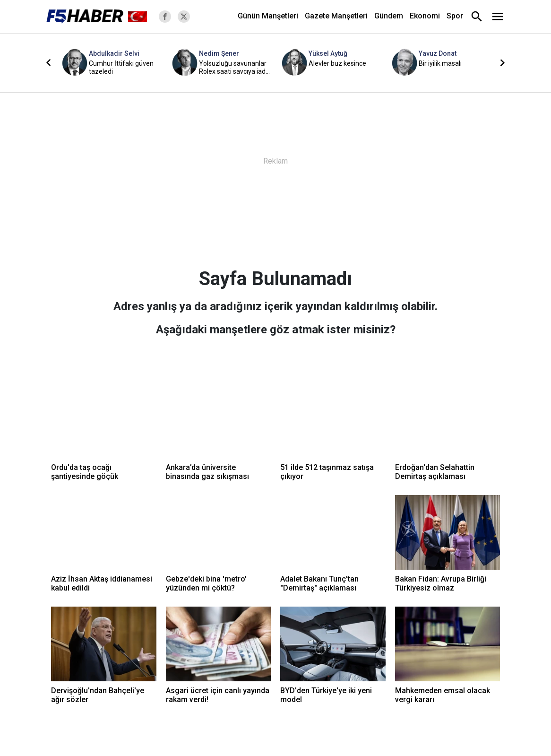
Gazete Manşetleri (336, 16)
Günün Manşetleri (268, 16)
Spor (455, 16)
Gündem (389, 16)
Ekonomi (425, 16)
